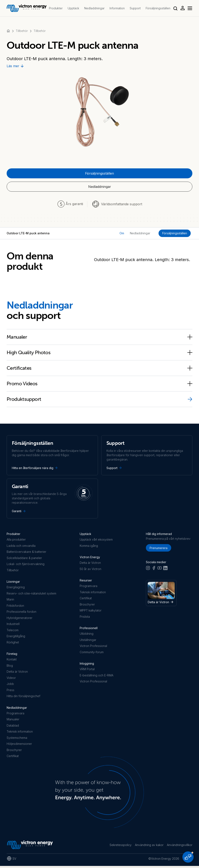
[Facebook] (154, 570)
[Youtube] (160, 570)
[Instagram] (148, 570)
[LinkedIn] (165, 570)
